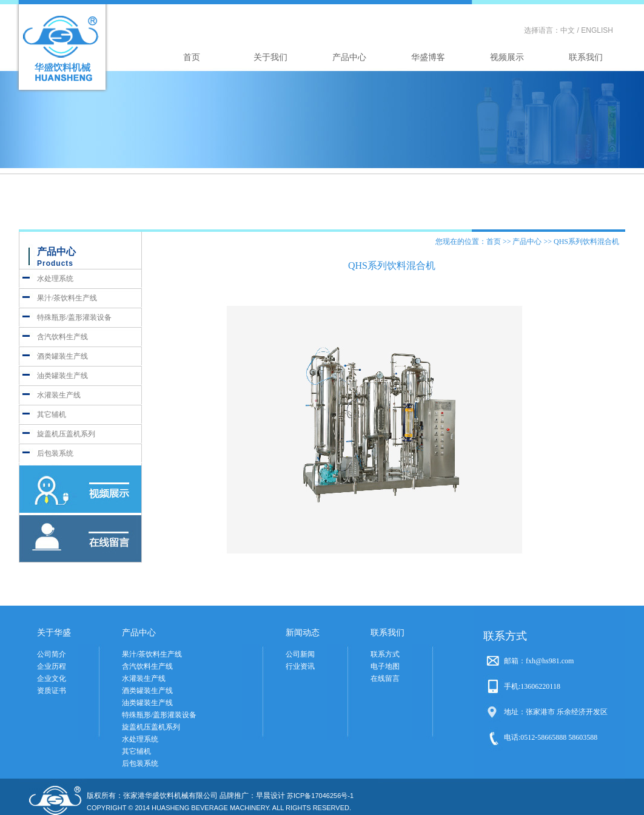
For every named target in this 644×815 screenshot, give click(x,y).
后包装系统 (55, 453)
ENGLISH (597, 30)
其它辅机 (52, 414)
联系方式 (385, 654)
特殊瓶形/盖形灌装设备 (74, 317)
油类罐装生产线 (62, 376)
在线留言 (385, 678)
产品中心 (349, 57)
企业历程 (52, 666)
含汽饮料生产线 (62, 337)
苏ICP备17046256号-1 (320, 796)
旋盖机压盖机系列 (66, 434)
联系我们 (586, 57)
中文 (568, 30)
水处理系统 (55, 279)
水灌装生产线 (59, 395)
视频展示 (507, 57)
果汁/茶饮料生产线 (67, 298)
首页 (192, 57)
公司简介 (52, 654)
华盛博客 (428, 57)
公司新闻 (300, 654)
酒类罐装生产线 (62, 356)
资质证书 (52, 691)
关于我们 (270, 57)
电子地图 (385, 666)
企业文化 (52, 678)
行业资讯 (300, 666)
